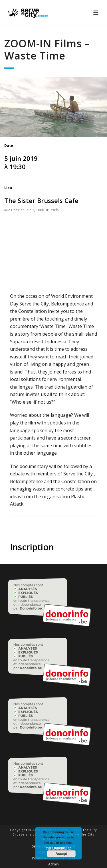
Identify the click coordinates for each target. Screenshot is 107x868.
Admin (53, 864)
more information (58, 848)
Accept (61, 854)
